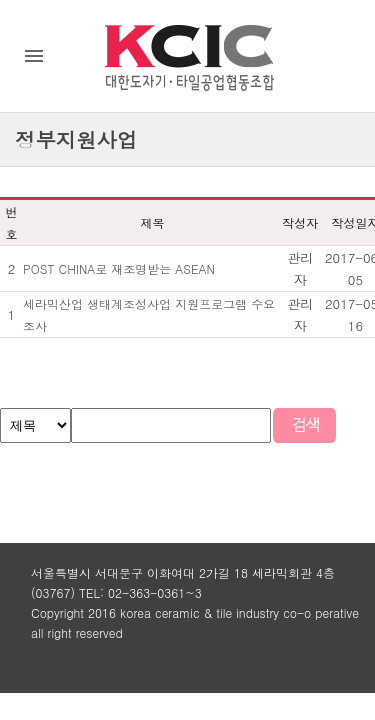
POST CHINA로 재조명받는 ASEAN (119, 268)
